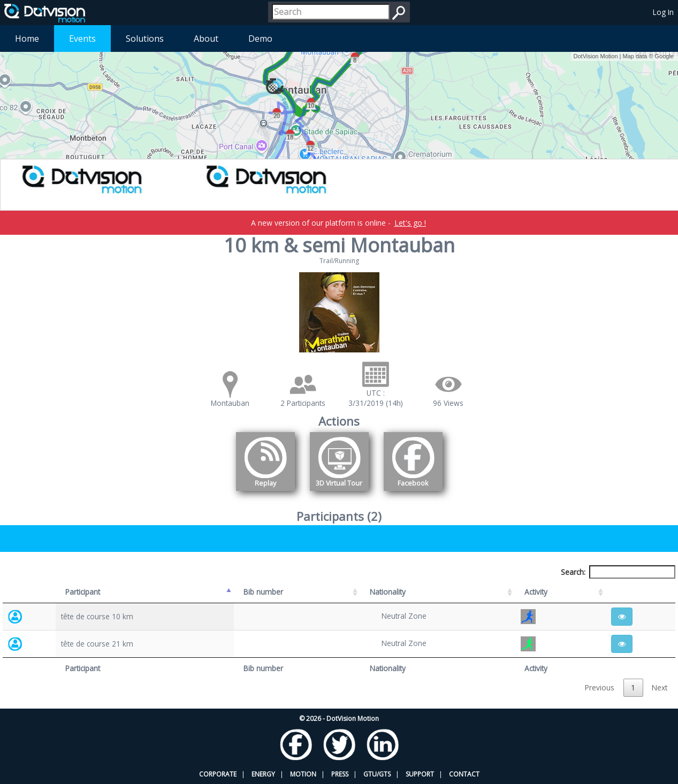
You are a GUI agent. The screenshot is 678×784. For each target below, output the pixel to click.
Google (664, 56)
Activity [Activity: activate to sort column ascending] (536, 592)
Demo (260, 39)
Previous (600, 687)
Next (660, 687)
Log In (663, 12)
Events (82, 39)
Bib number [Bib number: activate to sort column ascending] (263, 592)
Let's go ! (410, 223)
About (206, 39)
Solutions (145, 39)
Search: (618, 572)
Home (27, 39)
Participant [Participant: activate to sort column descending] (83, 592)
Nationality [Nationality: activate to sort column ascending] (388, 592)
